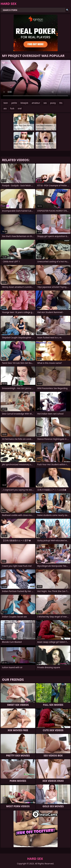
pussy (53, 103)
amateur (36, 103)
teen (6, 103)
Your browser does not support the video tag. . (35, 79)
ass (5, 108)
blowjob (24, 103)
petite (14, 103)
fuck (12, 108)
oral (20, 108)
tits (61, 103)
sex (45, 103)
